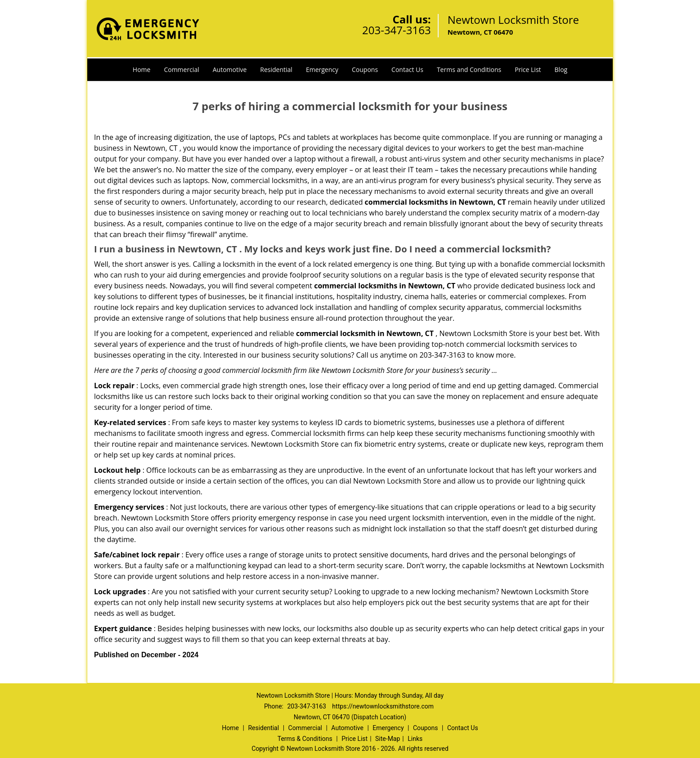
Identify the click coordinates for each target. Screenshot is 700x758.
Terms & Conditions (305, 739)
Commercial (181, 70)
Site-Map (388, 739)
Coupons (365, 70)
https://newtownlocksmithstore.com (383, 706)
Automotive (230, 70)
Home (142, 70)
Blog (561, 70)
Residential (276, 70)
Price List (528, 70)
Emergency (322, 70)
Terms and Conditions (469, 70)
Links (415, 739)
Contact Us (407, 70)
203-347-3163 (397, 30)
